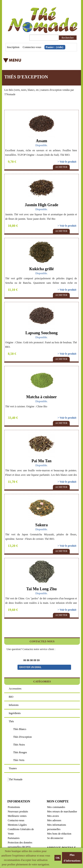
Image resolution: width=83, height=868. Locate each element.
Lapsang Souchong (42, 333)
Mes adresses (54, 820)
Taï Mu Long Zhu (41, 589)
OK (58, 858)
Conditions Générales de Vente (21, 831)
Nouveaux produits (18, 812)
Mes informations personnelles (57, 827)
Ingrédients (15, 713)
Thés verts (19, 760)
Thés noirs (19, 745)
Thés (11, 721)
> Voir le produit (67, 162)
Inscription (13, 47)
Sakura (41, 525)
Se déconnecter (55, 838)
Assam (41, 141)
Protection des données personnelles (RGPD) (20, 845)
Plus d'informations (72, 858)
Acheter (61, 167)
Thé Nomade (15, 779)
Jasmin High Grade (41, 205)
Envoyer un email (30, 667)
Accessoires (15, 689)
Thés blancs (20, 729)
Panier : (54, 47)
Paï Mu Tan (41, 461)
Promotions (14, 807)
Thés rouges (20, 752)
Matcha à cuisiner (42, 397)
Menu (34, 62)
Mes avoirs (53, 816)
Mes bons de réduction (59, 834)
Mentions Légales (17, 825)
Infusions (14, 705)
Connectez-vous (32, 47)
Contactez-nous (16, 820)
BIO (11, 697)
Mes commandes (56, 807)
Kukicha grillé (41, 269)
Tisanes (13, 768)
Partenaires (14, 838)
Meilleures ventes (17, 816)
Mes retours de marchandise (62, 812)
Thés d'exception (22, 737)
